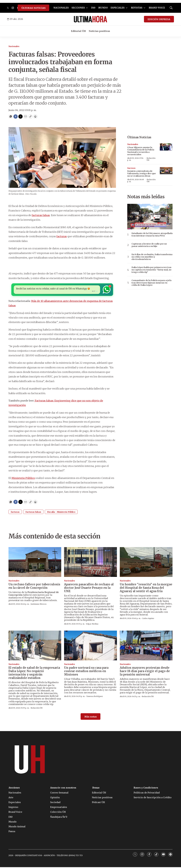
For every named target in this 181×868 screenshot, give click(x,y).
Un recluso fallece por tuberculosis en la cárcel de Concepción (34, 587)
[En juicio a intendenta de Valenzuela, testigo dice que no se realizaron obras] (166, 171)
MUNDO (103, 8)
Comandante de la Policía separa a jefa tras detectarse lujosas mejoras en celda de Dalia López (151, 283)
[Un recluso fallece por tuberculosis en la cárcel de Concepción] (35, 563)
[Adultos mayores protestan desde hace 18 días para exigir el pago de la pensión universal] (146, 646)
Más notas (90, 717)
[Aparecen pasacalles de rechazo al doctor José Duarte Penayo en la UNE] (90, 563)
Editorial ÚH (78, 31)
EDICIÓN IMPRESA (159, 19)
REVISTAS (137, 8)
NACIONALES (61, 8)
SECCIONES (78, 8)
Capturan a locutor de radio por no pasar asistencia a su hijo (149, 245)
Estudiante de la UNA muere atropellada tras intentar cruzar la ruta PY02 (152, 235)
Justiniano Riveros (39, 605)
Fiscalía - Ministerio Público (61, 513)
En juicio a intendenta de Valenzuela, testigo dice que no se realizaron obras (142, 173)
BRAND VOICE (157, 8)
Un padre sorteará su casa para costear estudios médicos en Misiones (86, 672)
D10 (93, 8)
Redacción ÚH (151, 159)
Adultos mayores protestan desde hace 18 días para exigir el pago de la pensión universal (145, 672)
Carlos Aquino (148, 619)
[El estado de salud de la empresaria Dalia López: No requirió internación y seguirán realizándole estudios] (35, 646)
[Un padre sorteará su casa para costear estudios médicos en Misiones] (90, 646)
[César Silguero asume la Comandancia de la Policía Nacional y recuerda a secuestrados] (166, 147)
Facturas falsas (33, 513)
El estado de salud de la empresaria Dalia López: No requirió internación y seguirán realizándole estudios (34, 674)
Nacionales (14, 46)
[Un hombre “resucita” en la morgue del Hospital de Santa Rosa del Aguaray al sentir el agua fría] (146, 563)
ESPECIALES (118, 8)
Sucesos (131, 168)
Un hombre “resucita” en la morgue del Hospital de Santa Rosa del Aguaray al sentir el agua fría (146, 589)
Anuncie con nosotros (63, 789)
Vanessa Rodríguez (95, 697)
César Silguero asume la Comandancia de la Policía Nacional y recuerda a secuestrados (141, 151)
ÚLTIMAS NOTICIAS (33, 8)
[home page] (90, 19)
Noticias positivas (99, 31)
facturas (62, 236)
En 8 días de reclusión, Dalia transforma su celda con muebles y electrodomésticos (152, 257)
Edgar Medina (92, 625)
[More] (87, 8)
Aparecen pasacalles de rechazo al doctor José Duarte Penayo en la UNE (89, 589)
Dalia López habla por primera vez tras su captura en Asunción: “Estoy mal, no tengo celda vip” (151, 270)
